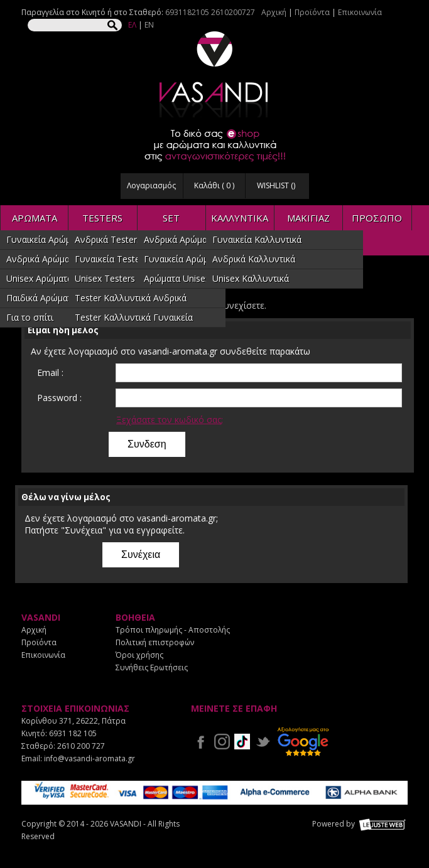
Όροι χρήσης (139, 655)
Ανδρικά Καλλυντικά (254, 259)
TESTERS (102, 218)
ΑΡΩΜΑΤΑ (35, 218)
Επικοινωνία (360, 12)
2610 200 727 (81, 746)
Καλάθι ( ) (214, 185)
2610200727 (233, 12)
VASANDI (215, 74)
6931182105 (187, 12)
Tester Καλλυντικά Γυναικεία (134, 317)
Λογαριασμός (151, 185)
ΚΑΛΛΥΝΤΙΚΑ (240, 218)
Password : (59, 398)
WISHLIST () (276, 185)
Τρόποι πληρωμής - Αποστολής (173, 630)
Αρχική (274, 12)
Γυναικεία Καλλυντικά (257, 239)
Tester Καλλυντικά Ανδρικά (131, 298)
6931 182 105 (73, 733)
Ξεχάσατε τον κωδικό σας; (170, 420)
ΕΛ (132, 25)
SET (171, 218)
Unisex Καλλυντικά (251, 278)
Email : (50, 372)
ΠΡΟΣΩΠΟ (377, 218)
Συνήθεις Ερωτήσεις (152, 667)
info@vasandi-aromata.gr (90, 758)
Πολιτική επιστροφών (155, 642)
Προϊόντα (312, 12)
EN (149, 25)
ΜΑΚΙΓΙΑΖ (308, 218)
